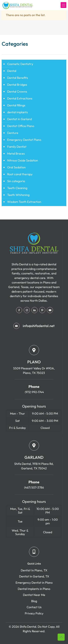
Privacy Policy (34, 613)
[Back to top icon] (61, 637)
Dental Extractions (20, 98)
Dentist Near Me (34, 595)
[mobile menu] (63, 5)
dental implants (18, 112)
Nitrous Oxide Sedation (23, 160)
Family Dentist (17, 147)
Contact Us (34, 607)
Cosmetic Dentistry (20, 64)
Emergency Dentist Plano (24, 140)
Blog (34, 601)
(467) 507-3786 (34, 487)
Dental (12, 71)
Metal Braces (16, 154)
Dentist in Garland (20, 119)
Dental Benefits (18, 78)
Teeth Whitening (18, 195)
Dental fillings (16, 105)
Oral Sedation (16, 167)
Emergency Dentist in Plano (34, 583)
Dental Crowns (17, 92)
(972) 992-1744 (34, 392)
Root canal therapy (20, 174)
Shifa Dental (28, 627)
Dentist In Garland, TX (34, 576)
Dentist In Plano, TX (34, 570)
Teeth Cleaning (17, 188)
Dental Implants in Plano (34, 589)
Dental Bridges (17, 85)
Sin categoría (16, 181)
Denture (13, 133)
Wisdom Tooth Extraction (24, 202)
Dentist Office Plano (21, 126)
